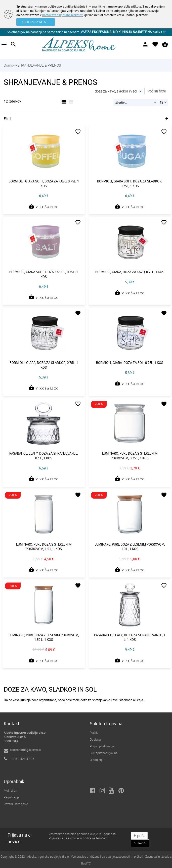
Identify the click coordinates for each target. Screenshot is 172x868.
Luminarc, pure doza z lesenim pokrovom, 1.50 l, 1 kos (44, 637)
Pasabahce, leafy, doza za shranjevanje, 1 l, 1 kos (130, 637)
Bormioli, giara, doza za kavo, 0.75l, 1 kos (130, 272)
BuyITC (86, 863)
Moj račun (10, 790)
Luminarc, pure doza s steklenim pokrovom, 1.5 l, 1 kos (44, 547)
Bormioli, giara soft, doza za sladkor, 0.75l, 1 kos (130, 184)
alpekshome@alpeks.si (25, 750)
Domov (9, 65)
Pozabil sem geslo (16, 804)
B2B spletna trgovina (104, 753)
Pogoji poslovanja (102, 746)
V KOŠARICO (44, 210)
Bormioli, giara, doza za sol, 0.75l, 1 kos (130, 363)
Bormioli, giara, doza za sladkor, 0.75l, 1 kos (44, 365)
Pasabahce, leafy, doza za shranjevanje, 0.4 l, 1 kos (44, 456)
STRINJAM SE (36, 22)
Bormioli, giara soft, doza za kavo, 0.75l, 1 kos (44, 184)
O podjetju (97, 760)
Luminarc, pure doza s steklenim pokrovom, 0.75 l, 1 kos (130, 456)
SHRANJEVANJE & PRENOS (39, 65)
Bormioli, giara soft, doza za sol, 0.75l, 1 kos (44, 274)
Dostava (95, 739)
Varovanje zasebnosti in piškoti (122, 856)
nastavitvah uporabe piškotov (62, 15)
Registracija (12, 797)
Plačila (94, 733)
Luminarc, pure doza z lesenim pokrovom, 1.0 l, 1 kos (130, 547)
